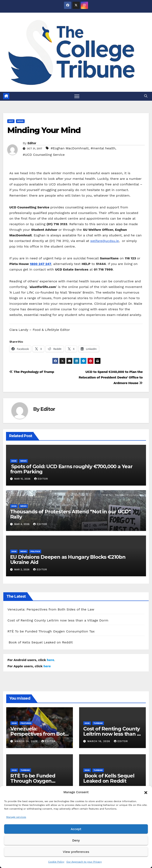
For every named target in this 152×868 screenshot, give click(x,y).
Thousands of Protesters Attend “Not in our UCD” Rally (71, 514)
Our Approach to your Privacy (84, 862)
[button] (146, 792)
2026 (14, 461)
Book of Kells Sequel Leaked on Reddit (40, 642)
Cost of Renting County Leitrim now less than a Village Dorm (58, 620)
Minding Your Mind (44, 130)
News (20, 121)
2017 (11, 121)
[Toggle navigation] (77, 96)
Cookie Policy (56, 862)
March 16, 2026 (99, 741)
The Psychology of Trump (32, 372)
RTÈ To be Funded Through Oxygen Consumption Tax (51, 631)
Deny (76, 840)
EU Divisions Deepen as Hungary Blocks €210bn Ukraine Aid (68, 560)
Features (26, 723)
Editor (32, 143)
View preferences (76, 852)
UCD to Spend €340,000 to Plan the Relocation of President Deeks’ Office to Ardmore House (111, 377)
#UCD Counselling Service (44, 155)
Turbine (98, 723)
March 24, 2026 (27, 741)
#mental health (103, 148)
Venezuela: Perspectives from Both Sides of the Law (51, 609)
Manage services (16, 817)
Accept (76, 829)
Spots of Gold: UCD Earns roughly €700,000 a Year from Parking (71, 469)
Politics (35, 551)
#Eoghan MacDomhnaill (69, 148)
